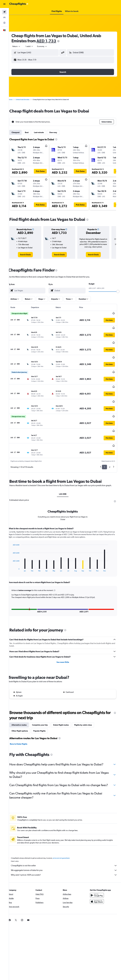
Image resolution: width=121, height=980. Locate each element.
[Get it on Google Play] (98, 876)
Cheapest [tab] (20, 132)
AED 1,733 (51, 41)
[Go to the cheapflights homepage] (19, 4)
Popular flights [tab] (44, 708)
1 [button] (104, 441)
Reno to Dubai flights (23, 721)
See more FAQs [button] (65, 639)
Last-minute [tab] (43, 132)
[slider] (118, 291)
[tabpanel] (65, 551)
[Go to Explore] (4, 23)
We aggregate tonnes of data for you (66, 851)
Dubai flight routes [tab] (65, 702)
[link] (29, 255)
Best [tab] (31, 132)
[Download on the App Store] (98, 882)
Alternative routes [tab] (24, 702)
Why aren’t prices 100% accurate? (66, 856)
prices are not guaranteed (66, 839)
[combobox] (47, 46)
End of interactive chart (16, 546)
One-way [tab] (58, 132)
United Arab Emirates (27, 100)
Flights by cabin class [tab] (88, 702)
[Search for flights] (4, 12)
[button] (4, 4)
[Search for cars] (4, 17)
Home (15, 100)
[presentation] (63, 41)
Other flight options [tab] (24, 708)
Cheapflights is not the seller (66, 847)
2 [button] (110, 441)
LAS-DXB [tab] (65, 471)
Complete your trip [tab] (44, 702)
